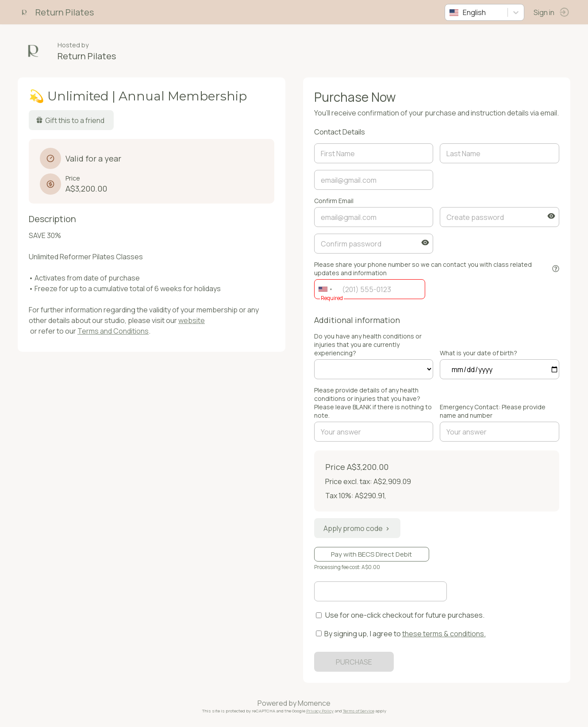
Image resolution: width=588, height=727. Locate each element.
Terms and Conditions (113, 331)
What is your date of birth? (478, 353)
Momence (314, 703)
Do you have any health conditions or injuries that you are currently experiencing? (368, 344)
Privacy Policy (320, 711)
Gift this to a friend (70, 120)
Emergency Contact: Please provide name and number (493, 411)
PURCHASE (354, 662)
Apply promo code (357, 528)
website (192, 320)
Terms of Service (359, 711)
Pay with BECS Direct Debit (371, 554)
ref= (374, 369)
